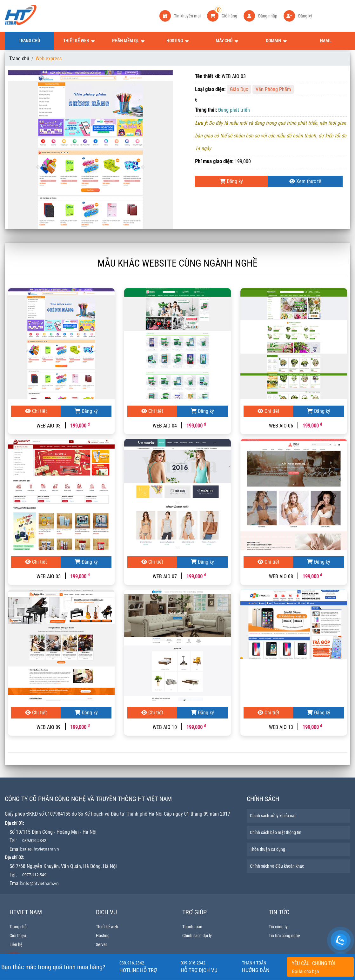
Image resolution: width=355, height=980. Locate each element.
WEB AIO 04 (165, 426)
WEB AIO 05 (49, 576)
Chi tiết (36, 411)
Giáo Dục (239, 89)
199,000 (80, 426)
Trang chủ (19, 59)
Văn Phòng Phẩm (273, 89)
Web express (49, 59)
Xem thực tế (305, 181)
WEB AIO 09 (49, 727)
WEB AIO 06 (281, 426)
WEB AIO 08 (281, 576)
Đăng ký (231, 181)
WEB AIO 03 (49, 426)
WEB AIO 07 (165, 576)
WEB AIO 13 (281, 727)
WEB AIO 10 (165, 727)
